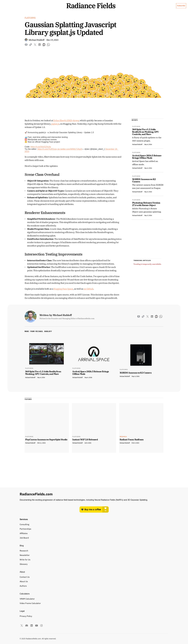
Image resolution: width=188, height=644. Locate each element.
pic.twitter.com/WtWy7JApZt (70, 159)
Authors (125, 586)
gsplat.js (55, 134)
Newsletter (102, 581)
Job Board (78, 595)
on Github (88, 299)
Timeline (101, 595)
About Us (120, 16)
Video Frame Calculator (84, 610)
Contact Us (126, 581)
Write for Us (103, 586)
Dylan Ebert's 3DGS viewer (66, 130)
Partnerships (79, 581)
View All (158, 341)
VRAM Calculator (81, 606)
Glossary (101, 590)
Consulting (78, 577)
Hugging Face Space (63, 299)
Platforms (30, 28)
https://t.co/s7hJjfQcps (47, 159)
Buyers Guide (79, 586)
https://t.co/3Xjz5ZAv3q (41, 157)
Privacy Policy (151, 577)
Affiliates (77, 590)
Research (101, 577)
